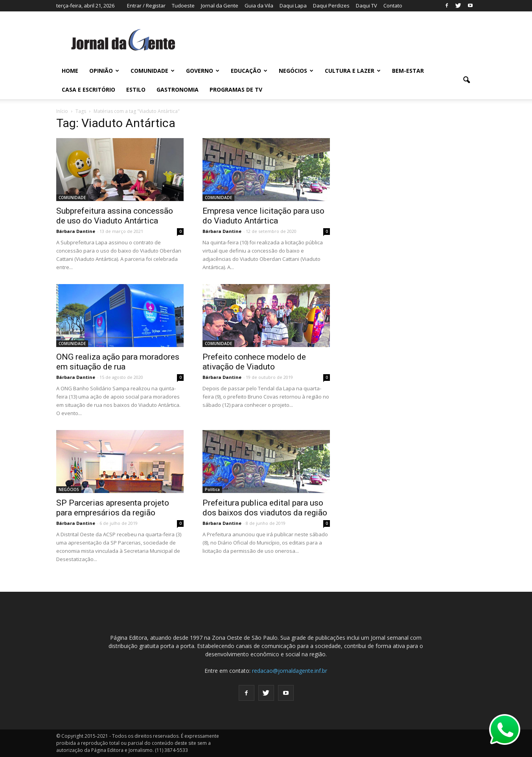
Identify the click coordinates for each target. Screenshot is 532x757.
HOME (70, 71)
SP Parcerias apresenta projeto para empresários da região (113, 508)
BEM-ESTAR (408, 71)
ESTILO (136, 90)
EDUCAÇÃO (249, 71)
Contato (393, 6)
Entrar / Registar (146, 6)
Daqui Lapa (293, 6)
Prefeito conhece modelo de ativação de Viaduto (254, 362)
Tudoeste (183, 6)
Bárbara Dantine (76, 231)
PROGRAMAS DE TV (236, 90)
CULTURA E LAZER (353, 71)
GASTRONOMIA (178, 90)
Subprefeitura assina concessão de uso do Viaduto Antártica (115, 216)
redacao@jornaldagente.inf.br (290, 671)
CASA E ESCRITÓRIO (88, 90)
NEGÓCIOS (296, 71)
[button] (467, 80)
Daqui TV (366, 6)
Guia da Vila (259, 6)
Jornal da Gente (220, 6)
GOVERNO (203, 71)
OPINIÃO (104, 71)
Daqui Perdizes (331, 6)
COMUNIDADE (153, 71)
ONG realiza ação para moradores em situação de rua (118, 362)
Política (212, 489)
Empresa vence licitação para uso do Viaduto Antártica (263, 216)
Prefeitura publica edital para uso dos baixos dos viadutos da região (265, 508)
